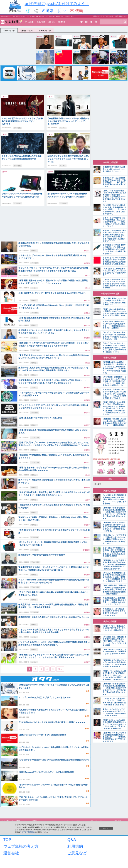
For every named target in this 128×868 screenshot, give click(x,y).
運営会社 (11, 854)
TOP (7, 841)
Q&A (72, 841)
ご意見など (77, 854)
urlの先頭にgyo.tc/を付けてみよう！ (57, 3)
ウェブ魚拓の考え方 (21, 848)
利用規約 (75, 848)
